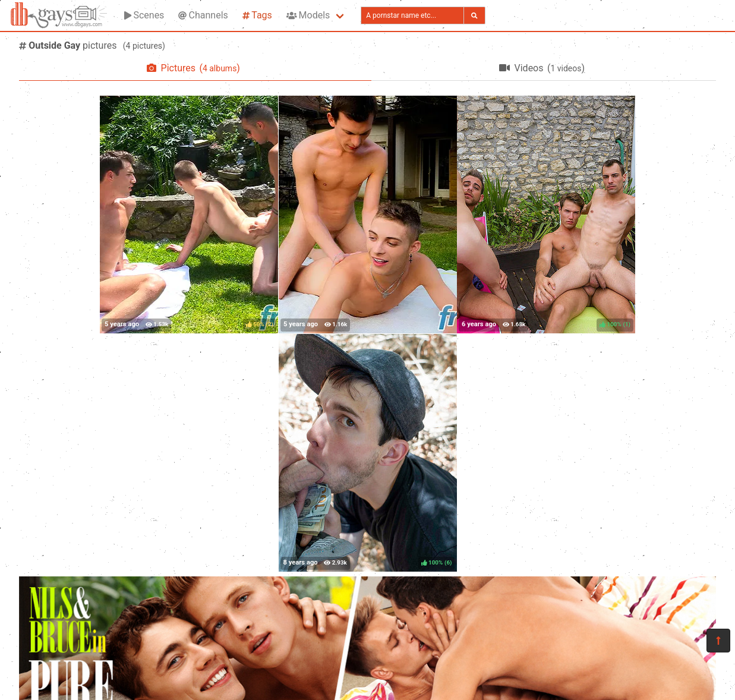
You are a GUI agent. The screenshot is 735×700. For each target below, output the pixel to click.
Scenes (144, 15)
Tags (257, 15)
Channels (203, 15)
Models (308, 15)
